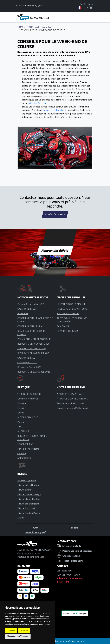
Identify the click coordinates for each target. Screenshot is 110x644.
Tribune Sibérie (24, 490)
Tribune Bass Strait (27, 508)
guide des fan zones (38, 103)
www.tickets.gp (35, 532)
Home (20, 27)
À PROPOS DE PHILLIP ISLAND (72, 399)
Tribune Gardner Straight (29, 494)
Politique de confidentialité (31, 557)
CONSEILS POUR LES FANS (31, 326)
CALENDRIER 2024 (27, 358)
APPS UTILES (24, 458)
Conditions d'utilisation (28, 553)
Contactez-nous (55, 214)
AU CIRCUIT (23, 431)
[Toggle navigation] (89, 17)
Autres (21, 518)
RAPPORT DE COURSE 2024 (31, 348)
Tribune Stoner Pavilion (29, 499)
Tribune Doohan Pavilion (29, 513)
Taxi (19, 427)
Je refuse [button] (24, 631)
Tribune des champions (28, 504)
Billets (75, 527)
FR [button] (82, 8)
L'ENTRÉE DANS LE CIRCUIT (71, 304)
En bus (21, 413)
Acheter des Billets (55, 250)
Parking (21, 422)
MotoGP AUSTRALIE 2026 (40, 27)
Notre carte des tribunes (56, 110)
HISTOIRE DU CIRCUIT (68, 313)
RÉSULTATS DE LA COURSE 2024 (34, 353)
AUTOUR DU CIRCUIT (28, 417)
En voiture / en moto (28, 399)
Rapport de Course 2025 (29, 367)
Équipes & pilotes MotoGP (31, 304)
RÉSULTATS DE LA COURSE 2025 (34, 372)
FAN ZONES (63, 326)
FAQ (35, 527)
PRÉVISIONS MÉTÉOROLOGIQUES (34, 339)
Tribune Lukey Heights (28, 485)
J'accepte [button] (11, 631)
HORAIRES (23, 313)
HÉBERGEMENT (25, 444)
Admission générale (27, 480)
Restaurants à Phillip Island (70, 403)
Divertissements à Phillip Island (72, 408)
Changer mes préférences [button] (18, 636)
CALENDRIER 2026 (27, 309)
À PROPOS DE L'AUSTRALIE (70, 394)
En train (21, 408)
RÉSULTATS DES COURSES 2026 (33, 344)
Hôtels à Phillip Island (28, 449)
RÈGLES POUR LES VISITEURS (72, 309)
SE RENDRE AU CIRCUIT (29, 394)
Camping (22, 453)
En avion (22, 403)
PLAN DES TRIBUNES (68, 331)
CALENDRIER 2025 (27, 362)
